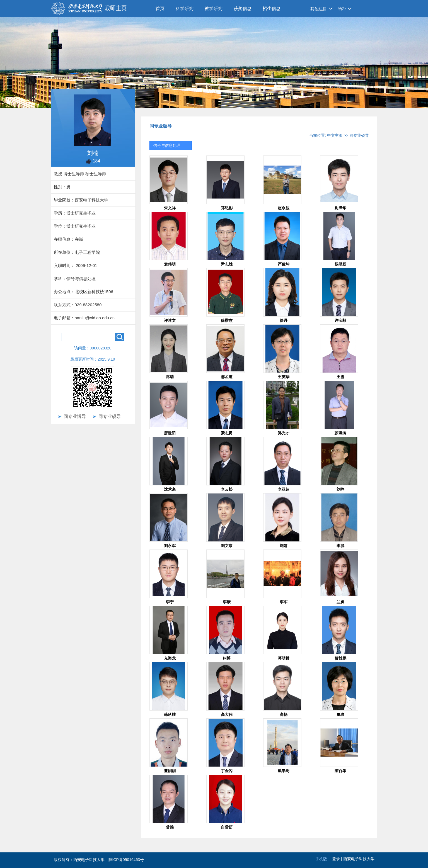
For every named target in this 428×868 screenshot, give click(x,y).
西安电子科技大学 (359, 859)
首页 (160, 8)
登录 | (338, 859)
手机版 (321, 859)
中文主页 (335, 135)
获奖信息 (243, 8)
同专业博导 (75, 416)
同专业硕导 (110, 416)
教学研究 (214, 8)
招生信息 (272, 8)
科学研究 (185, 8)
